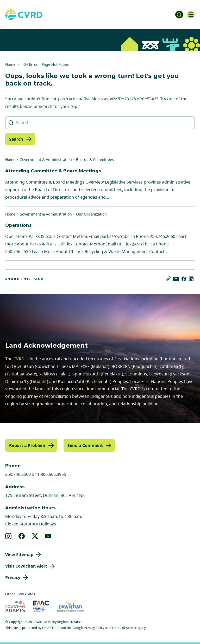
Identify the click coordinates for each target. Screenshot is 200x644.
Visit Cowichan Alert (26, 566)
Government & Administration (46, 160)
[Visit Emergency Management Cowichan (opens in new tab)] (41, 606)
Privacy (13, 577)
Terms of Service (124, 628)
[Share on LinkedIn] (191, 279)
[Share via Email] (176, 279)
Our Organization (91, 214)
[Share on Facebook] (184, 279)
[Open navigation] (191, 15)
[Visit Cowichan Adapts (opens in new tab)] (15, 606)
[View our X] (35, 536)
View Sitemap (19, 555)
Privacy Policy (94, 628)
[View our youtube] (48, 536)
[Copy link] (168, 279)
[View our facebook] (22, 536)
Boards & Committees (95, 160)
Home (10, 64)
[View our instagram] (8, 536)
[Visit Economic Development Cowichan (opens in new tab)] (71, 606)
